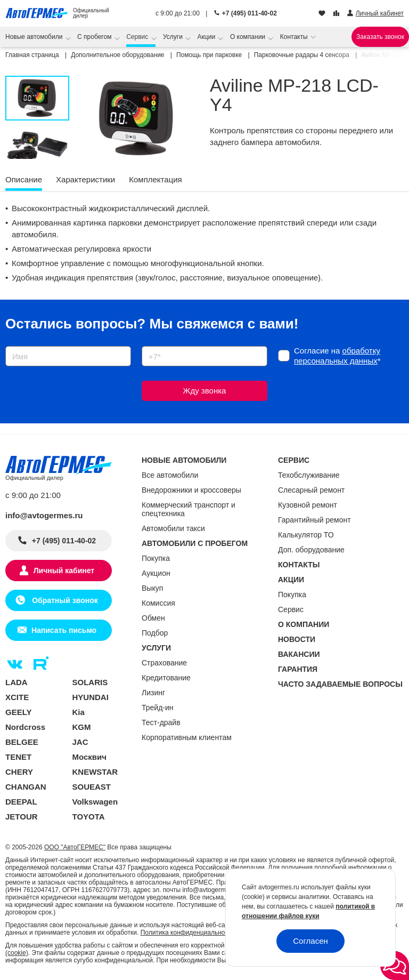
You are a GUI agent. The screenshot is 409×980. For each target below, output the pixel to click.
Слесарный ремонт (311, 490)
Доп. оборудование (311, 550)
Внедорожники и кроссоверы (191, 490)
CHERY (19, 772)
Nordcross (25, 727)
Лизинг (153, 693)
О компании (249, 37)
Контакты (295, 37)
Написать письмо (64, 630)
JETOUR (22, 817)
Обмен (153, 618)
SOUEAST (92, 787)
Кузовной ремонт (308, 505)
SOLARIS (90, 682)
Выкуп (152, 588)
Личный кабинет (64, 571)
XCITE (17, 697)
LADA (17, 682)
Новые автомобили (35, 37)
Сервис (138, 37)
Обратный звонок (64, 600)
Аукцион (156, 573)
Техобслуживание (309, 475)
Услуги (174, 37)
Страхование (164, 663)
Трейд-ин (158, 708)
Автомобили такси (173, 528)
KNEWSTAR (95, 772)
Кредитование (166, 678)
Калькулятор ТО (306, 535)
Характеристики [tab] (85, 179)
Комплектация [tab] (155, 179)
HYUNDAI (91, 697)
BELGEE (22, 742)
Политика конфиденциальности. (189, 933)
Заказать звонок (380, 37)
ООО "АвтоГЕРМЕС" (75, 847)
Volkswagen (95, 802)
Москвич (89, 757)
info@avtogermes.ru (44, 515)
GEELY (18, 712)
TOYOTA (89, 817)
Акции (207, 37)
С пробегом (95, 37)
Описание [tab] (24, 179)
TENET (18, 757)
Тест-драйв (161, 722)
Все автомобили (170, 475)
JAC (80, 742)
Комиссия (158, 603)
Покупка (156, 558)
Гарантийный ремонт (314, 520)
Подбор (155, 633)
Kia (79, 712)
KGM (82, 727)
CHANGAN (26, 787)
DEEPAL (21, 802)
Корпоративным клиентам (187, 737)
